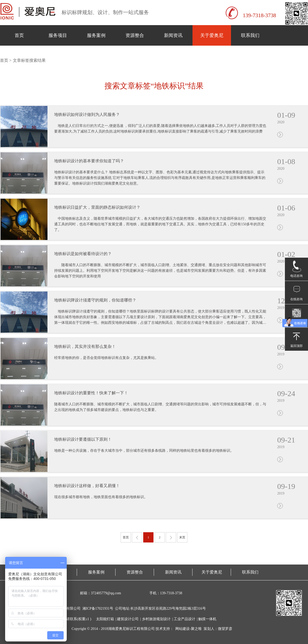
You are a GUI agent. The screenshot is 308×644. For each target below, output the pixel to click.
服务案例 (96, 35)
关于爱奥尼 (212, 35)
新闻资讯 (173, 35)
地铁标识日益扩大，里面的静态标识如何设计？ (97, 207)
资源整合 (135, 35)
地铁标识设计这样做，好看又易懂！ (87, 486)
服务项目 (58, 35)
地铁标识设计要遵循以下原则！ (83, 439)
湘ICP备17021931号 (98, 608)
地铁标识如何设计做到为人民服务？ (87, 114)
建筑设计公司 (128, 619)
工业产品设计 (185, 619)
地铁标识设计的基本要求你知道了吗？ (89, 161)
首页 (19, 35)
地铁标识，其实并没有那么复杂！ (85, 346)
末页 (182, 537)
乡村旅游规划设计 (156, 619)
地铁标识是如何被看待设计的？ (83, 254)
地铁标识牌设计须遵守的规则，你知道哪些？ (95, 300)
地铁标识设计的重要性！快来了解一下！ (91, 393)
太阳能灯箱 (105, 619)
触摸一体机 (207, 619)
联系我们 (250, 35)
